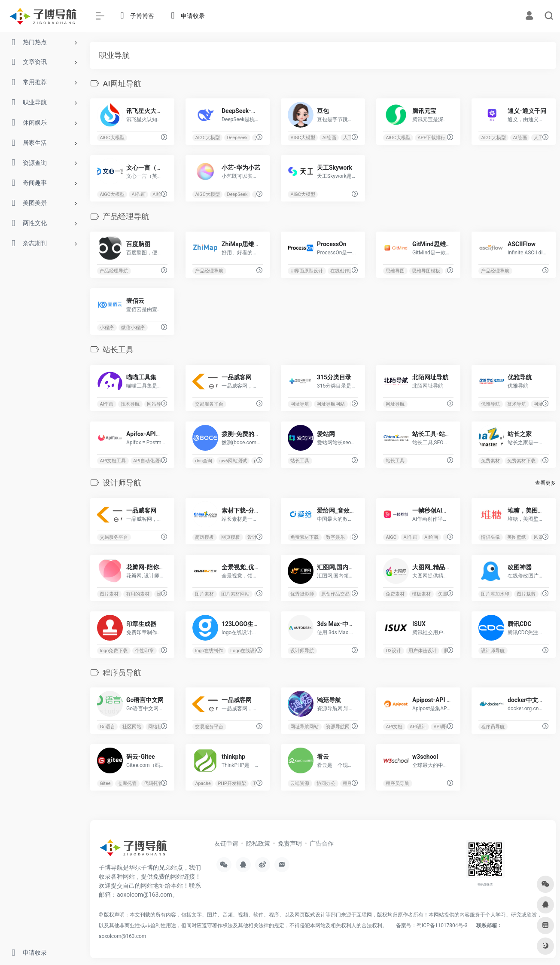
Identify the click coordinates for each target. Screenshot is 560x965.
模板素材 (421, 594)
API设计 (418, 727)
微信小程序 (133, 328)
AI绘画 (329, 138)
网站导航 (156, 404)
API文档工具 (113, 461)
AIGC (391, 537)
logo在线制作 (209, 650)
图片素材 (109, 594)
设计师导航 (303, 650)
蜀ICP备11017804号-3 (442, 925)
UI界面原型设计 (307, 271)
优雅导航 (491, 404)
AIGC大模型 (112, 138)
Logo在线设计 (245, 650)
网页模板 (231, 537)
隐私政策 (258, 843)
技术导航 (130, 404)
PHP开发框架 (232, 783)
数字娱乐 (335, 537)
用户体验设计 (423, 650)
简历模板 (204, 537)
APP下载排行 (432, 138)
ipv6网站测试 (233, 461)
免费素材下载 (521, 461)
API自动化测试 (149, 461)
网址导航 (300, 404)
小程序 (107, 328)
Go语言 (107, 727)
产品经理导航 (114, 271)
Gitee (105, 783)
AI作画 (139, 194)
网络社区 (158, 727)
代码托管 (153, 783)
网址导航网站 (331, 404)
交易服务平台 (209, 404)
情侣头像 (491, 537)
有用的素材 (138, 594)
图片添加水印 (496, 594)
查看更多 (545, 483)
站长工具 (300, 461)
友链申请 (226, 843)
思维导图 (396, 271)
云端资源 (300, 783)
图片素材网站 (235, 594)
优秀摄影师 (303, 594)
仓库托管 (127, 783)
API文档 (394, 727)
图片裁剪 (526, 594)
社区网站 (132, 727)
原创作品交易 (335, 594)
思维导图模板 (426, 271)
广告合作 (322, 843)
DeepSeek (237, 138)
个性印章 (144, 650)
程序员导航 (493, 727)
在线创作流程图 (347, 271)
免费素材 (491, 461)
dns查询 (204, 461)
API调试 (442, 727)
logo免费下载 (114, 650)
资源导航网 (338, 727)
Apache (203, 783)
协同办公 (326, 783)
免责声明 (290, 843)
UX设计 (394, 650)
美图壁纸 (517, 537)
